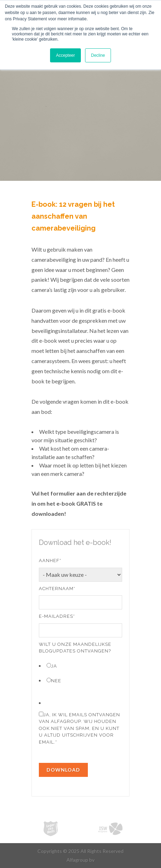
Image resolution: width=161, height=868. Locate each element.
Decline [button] (98, 55)
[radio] (80, 666)
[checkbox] (80, 673)
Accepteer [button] (65, 55)
